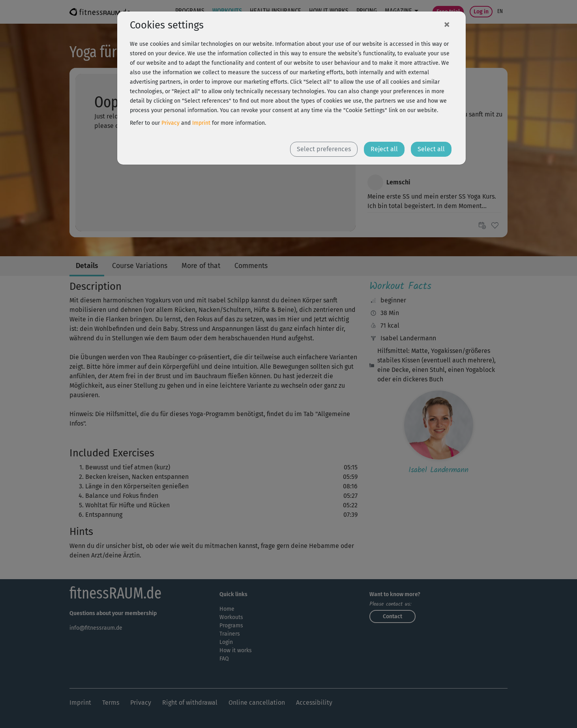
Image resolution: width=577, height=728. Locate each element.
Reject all (384, 149)
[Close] (447, 24)
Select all (431, 149)
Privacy (170, 123)
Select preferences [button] (324, 149)
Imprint (201, 123)
